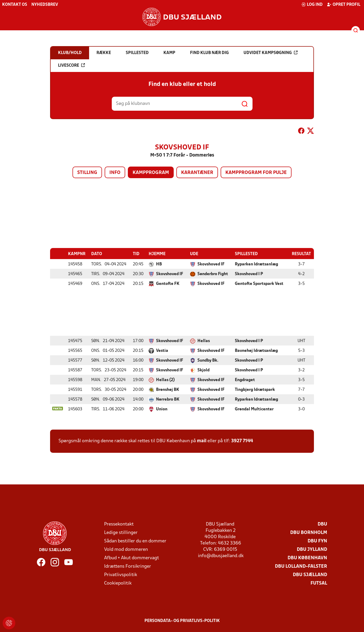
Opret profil (344, 4)
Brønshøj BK (168, 390)
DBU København (307, 558)
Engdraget (245, 380)
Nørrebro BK (168, 399)
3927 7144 (242, 441)
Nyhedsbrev (45, 5)
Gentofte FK (168, 284)
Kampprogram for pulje (256, 173)
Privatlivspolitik (121, 575)
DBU (322, 524)
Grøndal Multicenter (254, 409)
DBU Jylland (312, 549)
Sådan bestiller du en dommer (135, 541)
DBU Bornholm (309, 533)
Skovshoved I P (249, 274)
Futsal (319, 583)
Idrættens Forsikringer (128, 566)
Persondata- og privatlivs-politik (182, 621)
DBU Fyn (317, 541)
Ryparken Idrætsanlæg (256, 264)
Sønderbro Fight (213, 274)
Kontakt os (15, 5)
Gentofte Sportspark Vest (259, 284)
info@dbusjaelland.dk (221, 556)
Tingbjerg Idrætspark (255, 390)
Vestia (162, 351)
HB (159, 264)
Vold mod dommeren (126, 549)
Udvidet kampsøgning (271, 53)
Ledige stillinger (121, 533)
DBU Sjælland (310, 575)
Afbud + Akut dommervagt (132, 558)
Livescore (71, 65)
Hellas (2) (165, 380)
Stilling (87, 173)
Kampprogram (151, 173)
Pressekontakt (119, 524)
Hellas (204, 341)
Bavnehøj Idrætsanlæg (256, 351)
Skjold (203, 370)
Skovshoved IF (211, 264)
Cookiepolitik (118, 583)
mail (202, 441)
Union (162, 409)
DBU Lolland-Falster (301, 566)
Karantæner (197, 173)
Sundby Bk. (208, 360)
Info (115, 173)
